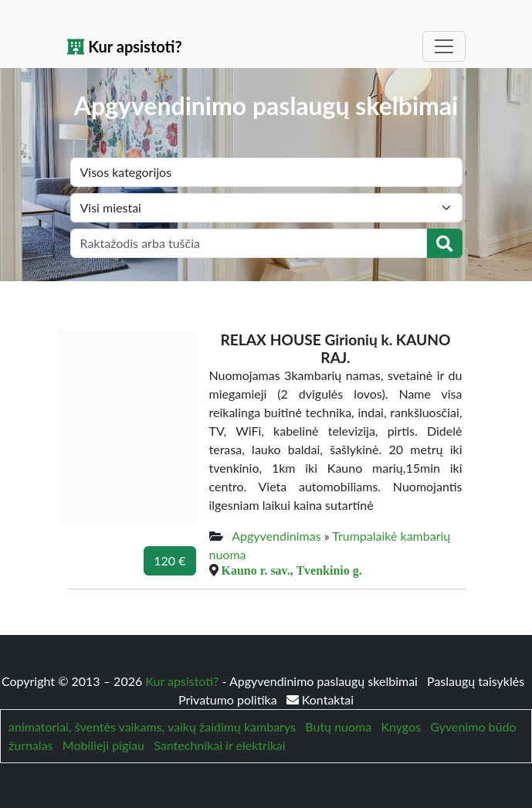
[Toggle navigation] (444, 46)
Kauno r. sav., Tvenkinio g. (292, 570)
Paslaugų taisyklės (476, 681)
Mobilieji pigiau (103, 745)
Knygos (401, 727)
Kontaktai (320, 699)
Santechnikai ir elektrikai (219, 745)
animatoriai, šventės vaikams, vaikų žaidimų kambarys (152, 727)
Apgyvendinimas (276, 536)
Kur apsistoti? (125, 46)
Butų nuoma (338, 727)
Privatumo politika (229, 699)
